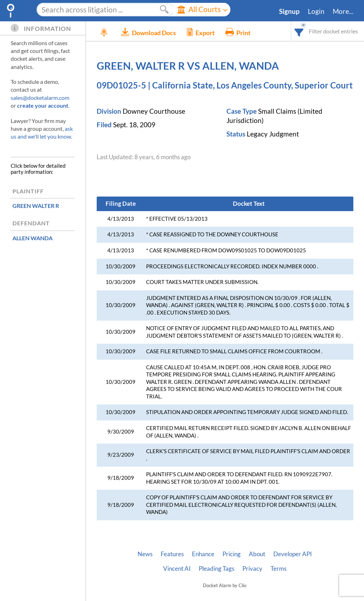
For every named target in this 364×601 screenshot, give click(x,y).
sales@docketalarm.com (40, 98)
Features (172, 554)
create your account (43, 105)
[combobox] (299, 31)
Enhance (203, 554)
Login (316, 11)
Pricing (232, 554)
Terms (279, 569)
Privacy (252, 569)
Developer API (293, 554)
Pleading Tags (216, 569)
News (145, 554)
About (257, 554)
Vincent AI (177, 569)
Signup (289, 11)
